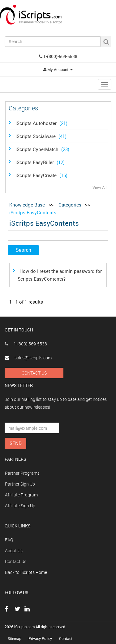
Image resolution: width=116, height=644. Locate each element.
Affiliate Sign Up (20, 506)
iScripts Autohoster (42, 123)
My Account (58, 69)
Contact (66, 638)
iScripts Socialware (42, 136)
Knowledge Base (27, 205)
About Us (14, 551)
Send (16, 443)
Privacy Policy (41, 638)
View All (99, 187)
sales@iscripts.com (28, 358)
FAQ (9, 540)
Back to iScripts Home (26, 572)
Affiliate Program (21, 495)
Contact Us (34, 373)
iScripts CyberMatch (43, 149)
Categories (70, 205)
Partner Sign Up (20, 484)
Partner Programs (22, 473)
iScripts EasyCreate (42, 175)
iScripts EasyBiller (41, 162)
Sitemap (15, 638)
